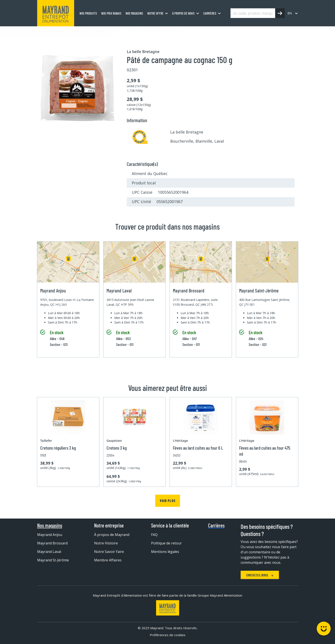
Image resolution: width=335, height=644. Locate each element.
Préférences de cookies (168, 635)
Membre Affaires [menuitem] (108, 560)
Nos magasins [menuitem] (134, 13)
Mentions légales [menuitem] (165, 552)
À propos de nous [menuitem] (183, 13)
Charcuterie (79, 31)
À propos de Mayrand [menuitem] (112, 535)
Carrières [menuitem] (210, 13)
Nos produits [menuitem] (88, 13)
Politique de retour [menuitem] (166, 543)
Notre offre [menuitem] (155, 13)
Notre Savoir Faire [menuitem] (109, 552)
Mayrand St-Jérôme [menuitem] (53, 560)
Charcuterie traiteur (108, 31)
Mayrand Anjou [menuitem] (50, 535)
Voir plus (168, 501)
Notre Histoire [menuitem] (106, 543)
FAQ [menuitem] (154, 535)
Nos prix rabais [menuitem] (111, 13)
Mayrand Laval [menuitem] (49, 552)
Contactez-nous (260, 575)
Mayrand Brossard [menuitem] (52, 543)
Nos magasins (50, 526)
